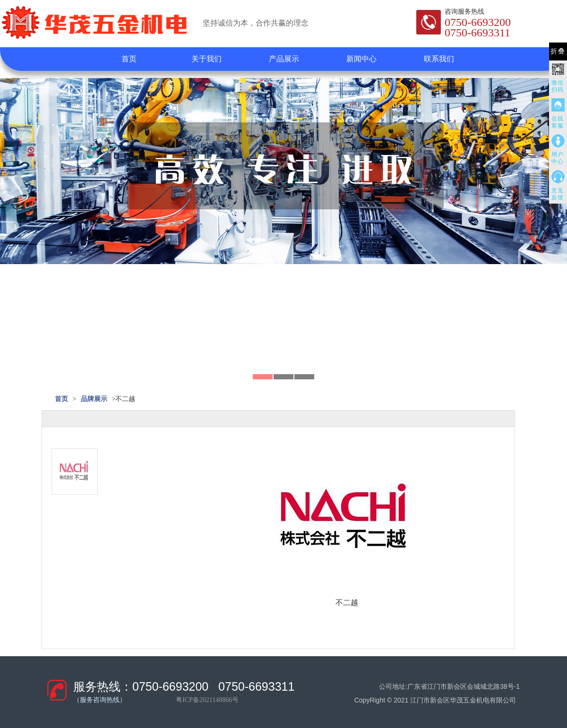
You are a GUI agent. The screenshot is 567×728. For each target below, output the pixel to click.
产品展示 (284, 59)
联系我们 (439, 59)
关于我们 (206, 59)
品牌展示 (94, 399)
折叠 (558, 51)
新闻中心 (361, 59)
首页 (129, 59)
